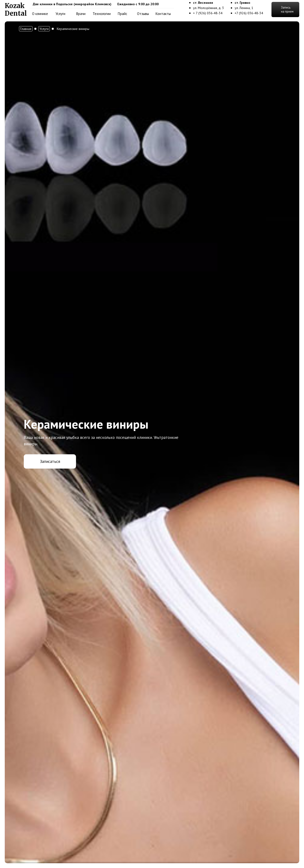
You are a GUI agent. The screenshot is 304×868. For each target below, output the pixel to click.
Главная (26, 29)
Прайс (123, 14)
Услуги (60, 14)
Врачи (81, 14)
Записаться (50, 461)
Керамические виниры (73, 29)
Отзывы (143, 14)
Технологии (102, 14)
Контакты (163, 14)
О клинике (40, 14)
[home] (16, 10)
